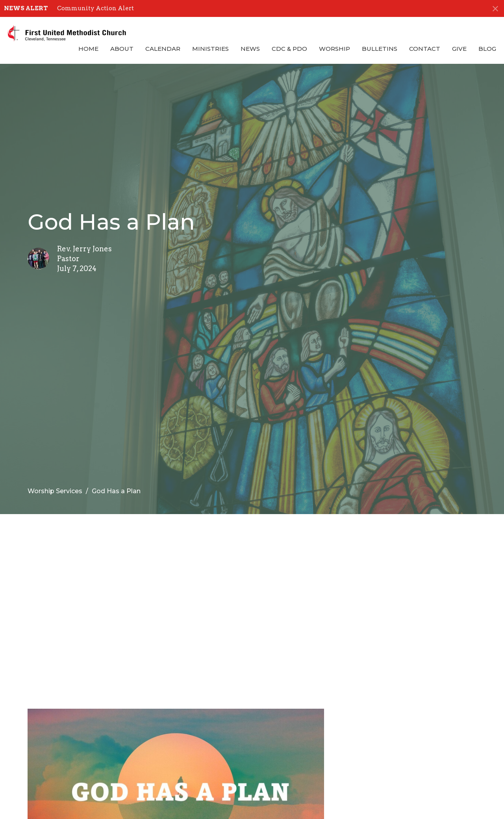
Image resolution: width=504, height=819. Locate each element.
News (250, 49)
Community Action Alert (95, 8)
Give (459, 49)
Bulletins (380, 49)
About (122, 49)
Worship (334, 49)
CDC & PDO (289, 49)
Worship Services (55, 491)
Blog (487, 49)
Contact (425, 49)
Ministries (210, 49)
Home (88, 49)
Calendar (163, 49)
